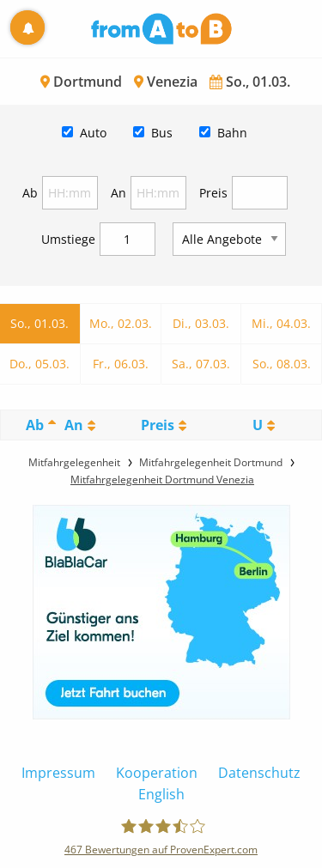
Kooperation (157, 773)
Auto (93, 133)
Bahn (232, 133)
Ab (30, 193)
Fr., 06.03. (121, 364)
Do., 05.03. (39, 364)
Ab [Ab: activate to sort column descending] (35, 425)
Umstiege (68, 239)
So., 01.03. (39, 323)
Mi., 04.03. (281, 323)
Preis (213, 193)
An (118, 193)
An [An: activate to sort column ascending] (74, 425)
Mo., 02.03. (121, 323)
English (161, 794)
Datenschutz (259, 773)
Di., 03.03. (201, 323)
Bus (162, 133)
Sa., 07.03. (201, 364)
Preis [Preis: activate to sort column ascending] (158, 425)
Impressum (58, 773)
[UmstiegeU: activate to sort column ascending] (264, 425)
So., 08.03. (282, 364)
